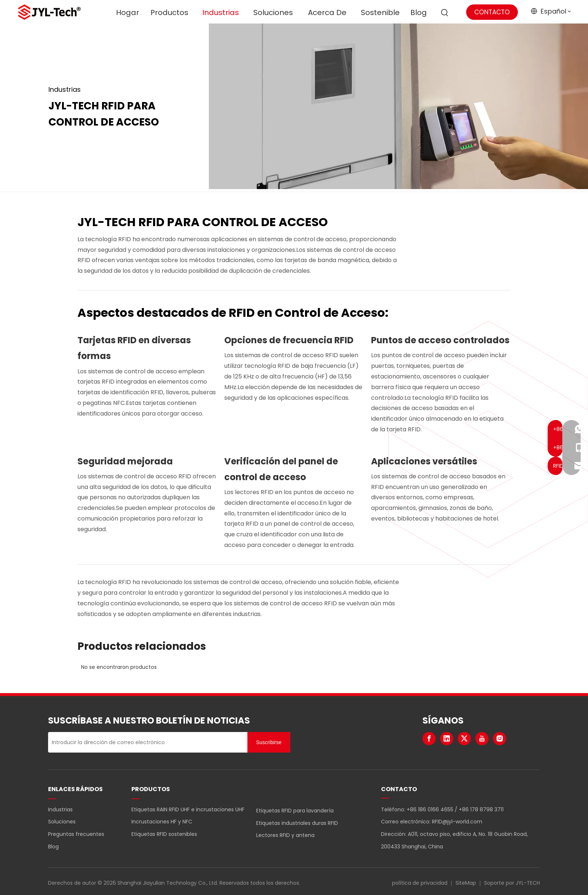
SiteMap (466, 883)
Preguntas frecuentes (76, 834)
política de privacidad (420, 883)
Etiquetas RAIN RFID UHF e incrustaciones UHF (188, 809)
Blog (53, 847)
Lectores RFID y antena (285, 835)
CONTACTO (492, 12)
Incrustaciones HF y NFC (162, 822)
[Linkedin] (447, 739)
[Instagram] (500, 739)
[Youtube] (482, 739)
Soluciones (62, 822)
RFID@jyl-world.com (457, 822)
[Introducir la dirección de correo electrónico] (146, 742)
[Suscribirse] (269, 742)
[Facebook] (429, 739)
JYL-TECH (528, 883)
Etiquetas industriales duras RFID (297, 823)
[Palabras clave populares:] (445, 13)
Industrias (60, 809)
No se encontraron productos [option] (119, 667)
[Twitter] (464, 739)
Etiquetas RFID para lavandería (295, 811)
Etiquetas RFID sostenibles (164, 834)
